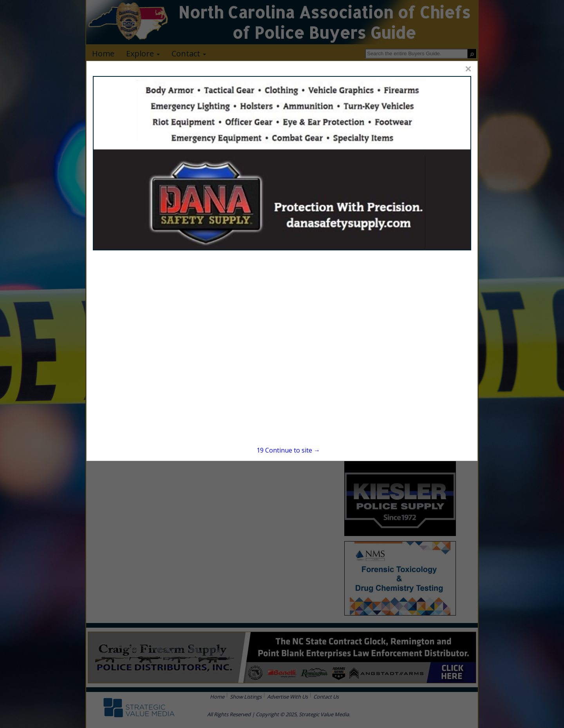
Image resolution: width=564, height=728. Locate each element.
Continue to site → (288, 450)
